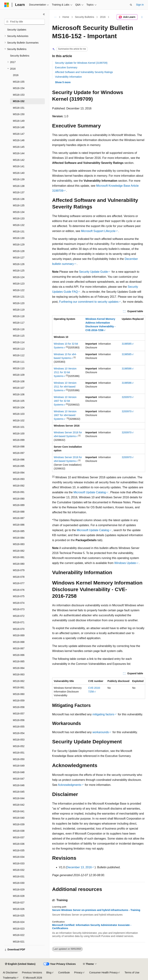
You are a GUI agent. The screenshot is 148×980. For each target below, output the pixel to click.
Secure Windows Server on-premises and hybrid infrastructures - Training (96, 910)
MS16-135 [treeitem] (19, 205)
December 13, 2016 (79, 867)
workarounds (101, 732)
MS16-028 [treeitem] (19, 896)
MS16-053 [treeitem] (19, 740)
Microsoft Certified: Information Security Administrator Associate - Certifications (92, 927)
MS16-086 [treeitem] (19, 525)
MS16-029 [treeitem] (19, 890)
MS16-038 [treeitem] (19, 831)
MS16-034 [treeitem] (19, 857)
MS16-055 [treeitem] (19, 727)
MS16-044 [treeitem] (19, 798)
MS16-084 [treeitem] (19, 538)
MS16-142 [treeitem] (19, 160)
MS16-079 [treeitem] (19, 570)
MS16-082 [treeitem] (19, 551)
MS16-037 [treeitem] (19, 837)
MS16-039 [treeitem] (19, 824)
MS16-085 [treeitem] (19, 531)
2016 (103, 17)
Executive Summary (66, 67)
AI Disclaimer (10, 973)
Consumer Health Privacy (103, 973)
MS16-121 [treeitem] (19, 297)
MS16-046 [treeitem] (19, 785)
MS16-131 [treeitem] (19, 231)
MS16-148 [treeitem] (19, 127)
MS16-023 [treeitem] (19, 929)
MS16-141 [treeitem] (19, 166)
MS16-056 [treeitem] (19, 720)
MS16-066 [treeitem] (19, 655)
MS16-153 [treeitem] (19, 95)
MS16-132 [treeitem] (19, 225)
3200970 (127, 397)
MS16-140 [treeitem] (19, 173)
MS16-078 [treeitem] (19, 577)
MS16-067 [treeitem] (19, 648)
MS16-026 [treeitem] (19, 909)
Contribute (64, 973)
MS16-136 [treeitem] (19, 199)
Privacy (78, 973)
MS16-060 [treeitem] (19, 694)
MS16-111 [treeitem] (19, 362)
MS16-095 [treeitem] (19, 466)
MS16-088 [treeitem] (19, 512)
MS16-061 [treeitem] (19, 687)
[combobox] (25, 22)
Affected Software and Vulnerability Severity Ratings (84, 72)
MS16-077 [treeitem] (19, 583)
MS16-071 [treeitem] (19, 622)
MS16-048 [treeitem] (19, 772)
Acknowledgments (70, 785)
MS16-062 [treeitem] (19, 681)
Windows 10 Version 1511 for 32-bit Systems (65, 372)
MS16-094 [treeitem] (19, 473)
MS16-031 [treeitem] (19, 876)
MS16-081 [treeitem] (19, 557)
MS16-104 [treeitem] (19, 407)
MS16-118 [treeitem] (19, 316)
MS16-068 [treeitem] (19, 642)
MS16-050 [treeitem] (19, 759)
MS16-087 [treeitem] (19, 518)
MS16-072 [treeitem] (19, 616)
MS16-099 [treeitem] (19, 440)
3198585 (127, 344)
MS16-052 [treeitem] (19, 746)
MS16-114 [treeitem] (19, 342)
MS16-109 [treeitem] (19, 375)
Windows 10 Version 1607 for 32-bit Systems (65, 401)
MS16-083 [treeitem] (19, 544)
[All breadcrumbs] (55, 17)
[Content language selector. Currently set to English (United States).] (20, 964)
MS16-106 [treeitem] (19, 394)
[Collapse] (44, 14)
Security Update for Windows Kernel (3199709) (81, 63)
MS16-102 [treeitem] (19, 420)
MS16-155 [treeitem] (19, 82)
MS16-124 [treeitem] (19, 277)
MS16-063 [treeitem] (19, 674)
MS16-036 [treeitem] (19, 844)
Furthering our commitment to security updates (89, 302)
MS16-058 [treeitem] (19, 707)
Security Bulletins (84, 17)
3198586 (127, 369)
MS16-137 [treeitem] (19, 192)
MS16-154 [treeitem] (19, 88)
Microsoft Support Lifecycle (98, 231)
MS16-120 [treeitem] (19, 303)
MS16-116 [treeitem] (19, 329)
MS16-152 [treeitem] (19, 101)
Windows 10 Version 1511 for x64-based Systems (65, 387)
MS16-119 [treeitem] (19, 310)
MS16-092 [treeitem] (19, 486)
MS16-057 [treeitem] (19, 714)
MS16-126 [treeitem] (19, 264)
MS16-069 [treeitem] (19, 635)
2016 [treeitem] (16, 75)
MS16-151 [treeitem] (19, 108)
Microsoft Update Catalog (90, 492)
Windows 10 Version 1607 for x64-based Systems (65, 415)
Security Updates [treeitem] (17, 30)
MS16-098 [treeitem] (19, 447)
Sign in (140, 5)
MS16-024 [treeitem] (19, 922)
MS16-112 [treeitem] (19, 355)
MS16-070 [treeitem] (19, 629)
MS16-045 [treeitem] (19, 792)
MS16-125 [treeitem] (19, 271)
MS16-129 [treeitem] (19, 245)
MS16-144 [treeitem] (19, 153)
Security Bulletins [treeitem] (20, 56)
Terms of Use (132, 973)
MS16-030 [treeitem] (19, 883)
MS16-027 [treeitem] (19, 903)
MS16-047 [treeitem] (19, 779)
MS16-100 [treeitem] (19, 434)
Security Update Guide (93, 272)
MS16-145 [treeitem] (19, 147)
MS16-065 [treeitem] (19, 661)
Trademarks (9, 978)
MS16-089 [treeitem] (19, 505)
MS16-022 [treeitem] (19, 935)
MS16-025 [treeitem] (19, 916)
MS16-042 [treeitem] (19, 805)
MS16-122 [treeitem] (19, 290)
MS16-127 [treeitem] (19, 258)
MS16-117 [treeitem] (19, 323)
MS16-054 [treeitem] (19, 733)
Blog (49, 973)
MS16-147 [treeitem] (19, 134)
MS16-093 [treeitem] (19, 479)
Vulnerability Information (68, 77)
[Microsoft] (7, 5)
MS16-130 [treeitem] (19, 238)
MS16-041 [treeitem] (19, 811)
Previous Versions (32, 973)
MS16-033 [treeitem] (19, 863)
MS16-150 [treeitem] (19, 114)
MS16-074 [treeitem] (19, 603)
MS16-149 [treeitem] (19, 121)
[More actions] (142, 17)
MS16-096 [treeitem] (19, 460)
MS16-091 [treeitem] (19, 492)
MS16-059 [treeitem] (19, 701)
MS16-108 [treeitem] (19, 381)
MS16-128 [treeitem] (19, 251)
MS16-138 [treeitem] (19, 186)
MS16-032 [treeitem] (19, 870)
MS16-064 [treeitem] (19, 668)
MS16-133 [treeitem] (19, 218)
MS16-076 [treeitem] (19, 590)
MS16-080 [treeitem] (19, 564)
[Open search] (131, 5)
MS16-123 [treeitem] (19, 284)
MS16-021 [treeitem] (19, 942)
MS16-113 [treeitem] (19, 349)
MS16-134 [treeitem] (19, 212)
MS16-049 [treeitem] (19, 766)
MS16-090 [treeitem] (19, 499)
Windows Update (125, 563)
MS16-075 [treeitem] (19, 596)
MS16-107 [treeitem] (19, 388)
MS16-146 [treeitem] (19, 140)
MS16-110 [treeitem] (19, 368)
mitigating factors (103, 714)
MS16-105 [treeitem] (19, 401)
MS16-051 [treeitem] (19, 753)
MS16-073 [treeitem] (19, 609)
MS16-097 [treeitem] (19, 453)
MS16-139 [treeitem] (19, 179)
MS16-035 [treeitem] (19, 850)
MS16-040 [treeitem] (19, 818)
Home (66, 17)
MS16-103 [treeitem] (19, 414)
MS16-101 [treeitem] (19, 427)
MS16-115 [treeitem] (19, 336)
